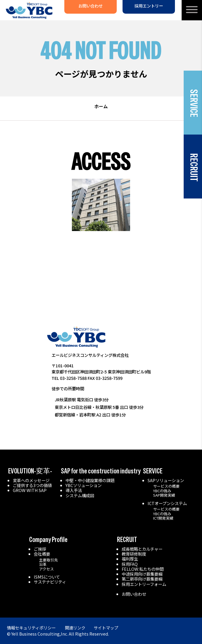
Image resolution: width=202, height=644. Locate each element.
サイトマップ (106, 628)
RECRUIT (127, 540)
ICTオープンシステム (167, 503)
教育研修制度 (134, 554)
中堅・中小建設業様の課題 (90, 480)
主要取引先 (48, 560)
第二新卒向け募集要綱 (142, 579)
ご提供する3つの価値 (32, 485)
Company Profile (48, 540)
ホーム (101, 106)
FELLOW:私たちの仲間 (143, 569)
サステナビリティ (50, 582)
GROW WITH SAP (30, 490)
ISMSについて (47, 577)
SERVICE (153, 471)
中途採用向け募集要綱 (142, 574)
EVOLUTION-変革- (30, 471)
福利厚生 (130, 559)
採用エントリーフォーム (144, 584)
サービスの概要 (166, 486)
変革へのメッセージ (31, 480)
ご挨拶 (40, 549)
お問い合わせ (134, 594)
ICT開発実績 (163, 518)
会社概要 (42, 554)
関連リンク (75, 628)
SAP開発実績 (164, 495)
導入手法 (74, 490)
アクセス (46, 569)
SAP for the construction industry (101, 471)
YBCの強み (162, 491)
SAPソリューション (166, 480)
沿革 (43, 564)
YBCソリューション (84, 485)
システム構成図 (80, 495)
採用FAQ (130, 564)
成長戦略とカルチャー (142, 549)
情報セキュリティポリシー (31, 628)
